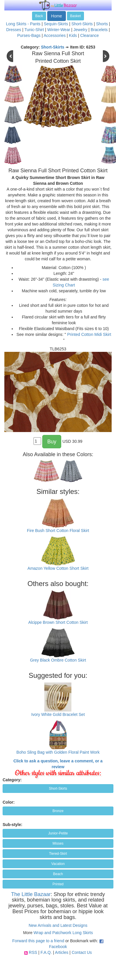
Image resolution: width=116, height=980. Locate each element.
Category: (12, 780)
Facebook (58, 947)
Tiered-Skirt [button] (58, 854)
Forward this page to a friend (38, 941)
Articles (62, 952)
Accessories (55, 35)
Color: (9, 802)
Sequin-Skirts (56, 24)
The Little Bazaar (31, 894)
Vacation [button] (58, 864)
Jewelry (80, 30)
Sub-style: (13, 825)
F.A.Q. (46, 952)
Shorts (102, 24)
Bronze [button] (58, 811)
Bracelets (99, 30)
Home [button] (56, 16)
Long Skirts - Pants (23, 24)
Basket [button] (76, 16)
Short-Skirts (82, 24)
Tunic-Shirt (34, 30)
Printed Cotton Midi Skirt (89, 334)
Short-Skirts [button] (58, 789)
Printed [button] (58, 884)
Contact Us (82, 952)
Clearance (89, 35)
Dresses (14, 30)
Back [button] (39, 16)
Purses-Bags (29, 35)
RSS (33, 952)
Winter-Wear (59, 30)
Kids (73, 35)
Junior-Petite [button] (58, 833)
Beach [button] (58, 874)
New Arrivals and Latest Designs (58, 925)
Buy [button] (52, 442)
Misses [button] (58, 843)
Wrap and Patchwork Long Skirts (63, 933)
